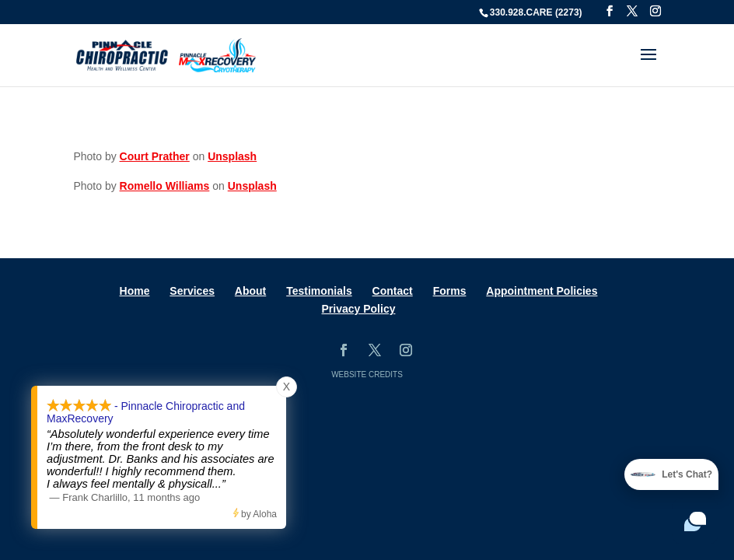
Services (192, 291)
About (250, 291)
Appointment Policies (542, 291)
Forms (450, 291)
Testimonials (319, 291)
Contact (393, 291)
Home (135, 291)
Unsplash (232, 156)
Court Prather (155, 156)
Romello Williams (165, 186)
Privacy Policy (359, 309)
